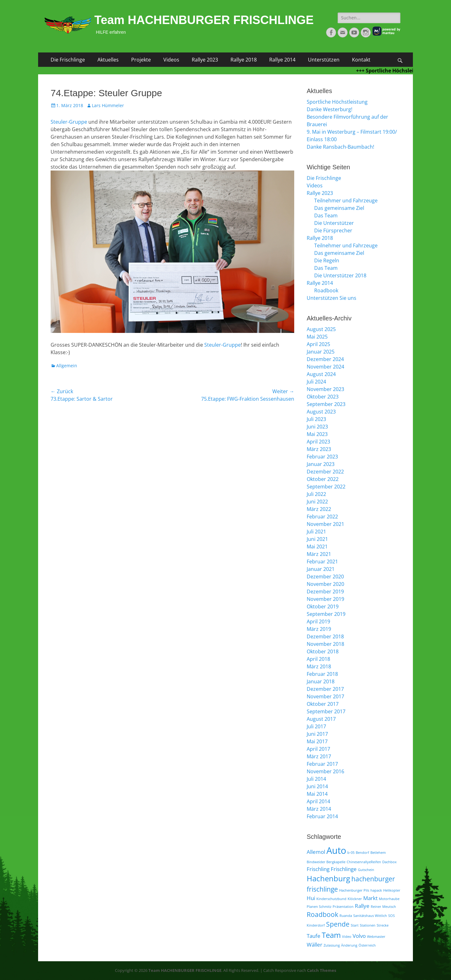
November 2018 (325, 644)
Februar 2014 (322, 816)
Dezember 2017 (325, 689)
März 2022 (319, 509)
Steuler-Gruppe (69, 122)
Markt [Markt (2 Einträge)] (370, 898)
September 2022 (326, 487)
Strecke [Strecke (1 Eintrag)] (383, 925)
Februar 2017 (322, 764)
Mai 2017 (317, 741)
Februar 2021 (322, 562)
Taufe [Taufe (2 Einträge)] (314, 936)
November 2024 (325, 367)
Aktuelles (108, 60)
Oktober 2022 (323, 479)
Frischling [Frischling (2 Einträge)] (318, 869)
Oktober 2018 (323, 651)
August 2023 (321, 412)
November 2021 (325, 524)
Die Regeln (327, 260)
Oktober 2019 (323, 606)
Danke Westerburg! (330, 109)
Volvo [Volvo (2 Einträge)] (359, 936)
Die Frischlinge (68, 60)
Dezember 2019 (325, 591)
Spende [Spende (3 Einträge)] (338, 924)
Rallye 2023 (205, 60)
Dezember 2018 (325, 636)
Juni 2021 (317, 539)
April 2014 (318, 801)
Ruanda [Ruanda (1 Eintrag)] (346, 916)
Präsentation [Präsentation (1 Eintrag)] (343, 907)
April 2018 (318, 659)
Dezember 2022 (325, 472)
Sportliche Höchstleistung (337, 102)
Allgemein (67, 366)
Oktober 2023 (323, 397)
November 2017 (325, 696)
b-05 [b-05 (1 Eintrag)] (351, 853)
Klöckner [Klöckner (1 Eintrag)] (355, 899)
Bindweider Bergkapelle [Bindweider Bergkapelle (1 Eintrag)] (326, 862)
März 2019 (319, 629)
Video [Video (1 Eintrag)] (347, 937)
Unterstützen (324, 60)
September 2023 (326, 404)
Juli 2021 (316, 532)
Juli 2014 (316, 779)
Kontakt (361, 60)
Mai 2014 (317, 794)
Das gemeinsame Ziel (339, 208)
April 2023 (318, 442)
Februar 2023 (322, 457)
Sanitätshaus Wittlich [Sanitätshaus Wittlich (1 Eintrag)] (370, 916)
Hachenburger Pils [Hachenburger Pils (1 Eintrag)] (354, 890)
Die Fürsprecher (333, 230)
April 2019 (318, 621)
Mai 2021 (317, 547)
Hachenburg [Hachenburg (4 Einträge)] (328, 878)
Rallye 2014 (282, 60)
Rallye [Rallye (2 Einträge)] (362, 906)
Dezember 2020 (325, 577)
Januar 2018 (321, 681)
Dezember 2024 (325, 359)
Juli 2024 (316, 382)
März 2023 (319, 449)
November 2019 (325, 599)
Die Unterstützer (334, 223)
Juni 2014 (317, 786)
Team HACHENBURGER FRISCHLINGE (204, 20)
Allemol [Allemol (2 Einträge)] (316, 852)
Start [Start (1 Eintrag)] (355, 925)
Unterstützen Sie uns (332, 298)
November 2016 (325, 771)
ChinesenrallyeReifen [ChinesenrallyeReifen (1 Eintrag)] (364, 862)
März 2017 (319, 756)
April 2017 (318, 749)
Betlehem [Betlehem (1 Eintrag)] (378, 853)
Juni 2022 (317, 502)
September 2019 (326, 614)
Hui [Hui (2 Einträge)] (311, 898)
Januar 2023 (321, 464)
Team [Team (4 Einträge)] (331, 935)
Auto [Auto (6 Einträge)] (336, 850)
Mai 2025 (317, 337)
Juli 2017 (316, 726)
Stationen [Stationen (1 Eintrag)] (368, 925)
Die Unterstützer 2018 (340, 275)
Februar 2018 (322, 674)
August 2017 (321, 719)
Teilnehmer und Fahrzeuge (346, 200)
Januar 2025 (321, 352)
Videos (171, 60)
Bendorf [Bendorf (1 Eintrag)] (362, 853)
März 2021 (319, 554)
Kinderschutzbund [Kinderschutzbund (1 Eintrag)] (331, 899)
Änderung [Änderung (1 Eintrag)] (349, 945)
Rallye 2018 (244, 60)
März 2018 (319, 666)
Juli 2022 (316, 494)
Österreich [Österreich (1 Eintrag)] (367, 945)
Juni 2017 (317, 734)
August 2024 (321, 374)
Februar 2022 (322, 517)
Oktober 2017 (323, 704)
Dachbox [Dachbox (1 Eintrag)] (389, 862)
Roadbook (326, 290)
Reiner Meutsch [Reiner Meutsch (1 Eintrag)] (383, 907)
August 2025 (321, 329)
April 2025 (318, 344)
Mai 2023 (317, 434)
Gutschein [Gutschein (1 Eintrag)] (366, 870)
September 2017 (326, 711)
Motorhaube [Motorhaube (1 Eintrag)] (389, 899)
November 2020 (325, 584)
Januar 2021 (321, 569)
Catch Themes (322, 970)
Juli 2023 (316, 419)
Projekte (141, 60)
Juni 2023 (317, 427)
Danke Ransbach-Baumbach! (340, 147)
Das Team (326, 215)
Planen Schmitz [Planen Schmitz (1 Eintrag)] (319, 907)
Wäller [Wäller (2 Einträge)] (315, 945)
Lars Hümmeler (108, 105)
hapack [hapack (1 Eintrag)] (376, 890)
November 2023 (325, 389)
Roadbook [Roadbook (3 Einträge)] (322, 914)
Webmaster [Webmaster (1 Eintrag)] (376, 937)
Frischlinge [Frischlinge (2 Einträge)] (344, 869)
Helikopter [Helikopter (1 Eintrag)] (392, 890)
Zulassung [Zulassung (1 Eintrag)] (332, 945)
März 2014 (319, 809)
